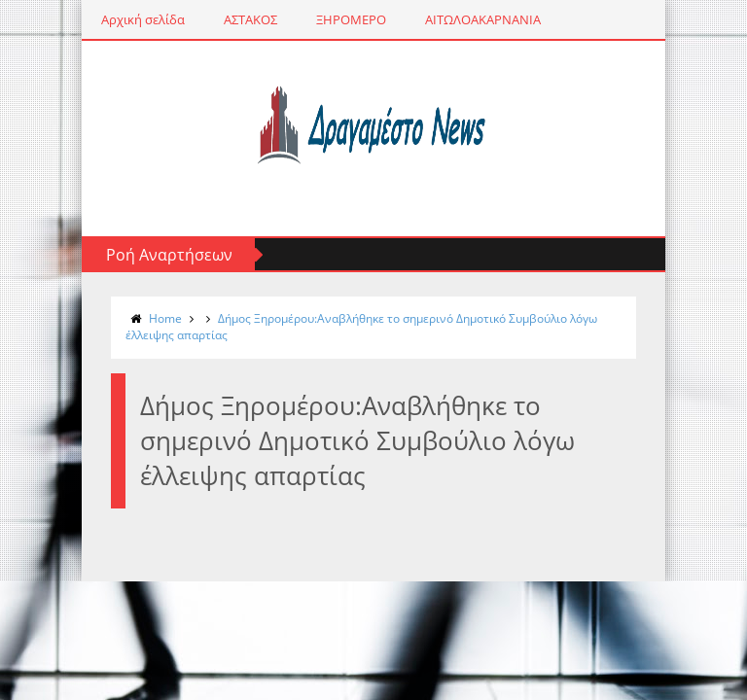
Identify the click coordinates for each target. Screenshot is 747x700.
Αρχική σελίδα (143, 19)
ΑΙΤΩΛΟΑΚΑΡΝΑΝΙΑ (483, 19)
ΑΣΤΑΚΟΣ (250, 19)
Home (165, 318)
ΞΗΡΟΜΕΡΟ (351, 19)
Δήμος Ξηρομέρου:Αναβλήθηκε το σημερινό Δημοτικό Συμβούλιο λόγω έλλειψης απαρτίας (361, 327)
